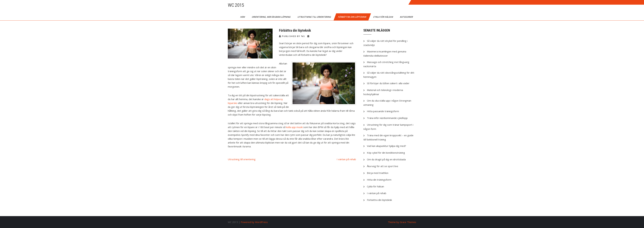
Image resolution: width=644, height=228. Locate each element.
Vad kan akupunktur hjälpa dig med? (386, 146)
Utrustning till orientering (315, 17)
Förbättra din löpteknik (352, 17)
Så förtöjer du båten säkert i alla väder (388, 83)
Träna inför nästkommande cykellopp (387, 118)
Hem (243, 17)
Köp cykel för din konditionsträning (386, 153)
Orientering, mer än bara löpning (271, 17)
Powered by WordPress (254, 222)
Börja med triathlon (378, 173)
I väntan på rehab (346, 159)
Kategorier (407, 17)
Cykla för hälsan (383, 17)
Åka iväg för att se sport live (383, 166)
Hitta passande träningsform (383, 111)
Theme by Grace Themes (402, 222)
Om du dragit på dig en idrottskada (386, 159)
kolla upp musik (294, 127)
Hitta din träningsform (379, 180)
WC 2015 (236, 5)
